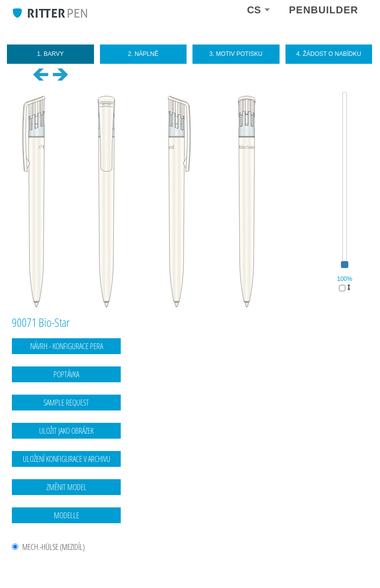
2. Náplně (143, 54)
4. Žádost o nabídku (329, 54)
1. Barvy (50, 54)
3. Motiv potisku (236, 54)
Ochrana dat (352, 561)
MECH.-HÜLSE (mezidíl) (53, 547)
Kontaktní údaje (310, 561)
